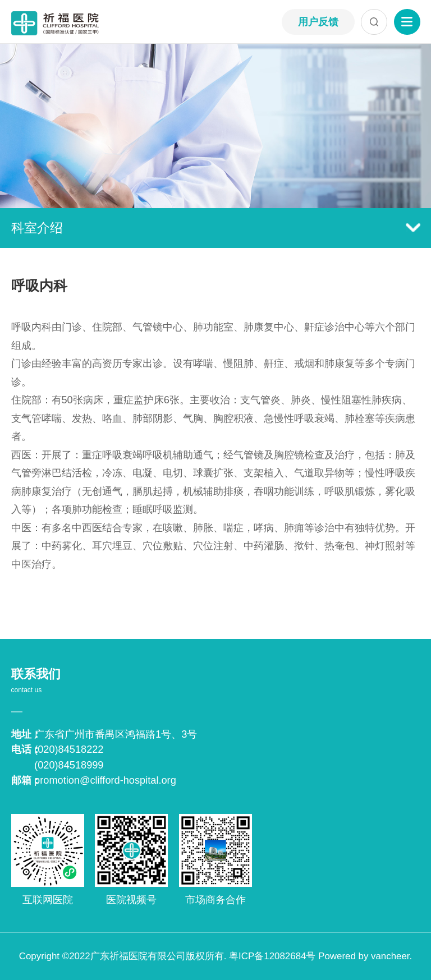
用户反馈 (318, 22)
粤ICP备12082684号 (272, 956)
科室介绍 (216, 228)
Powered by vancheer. (365, 956)
